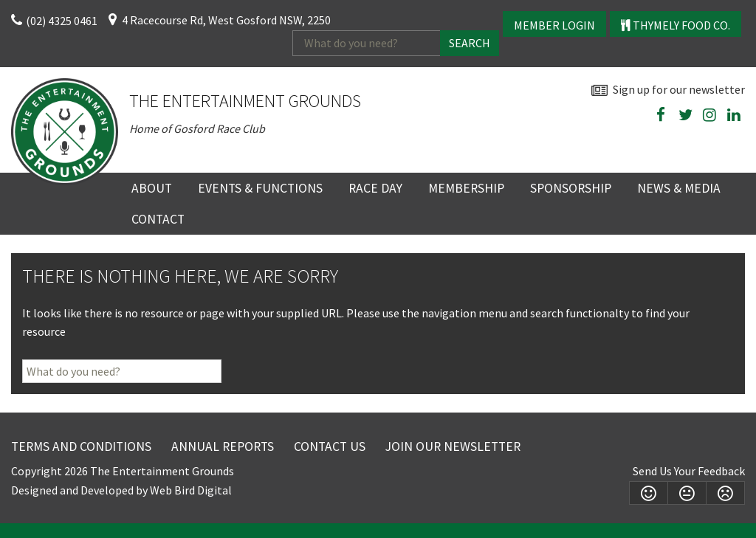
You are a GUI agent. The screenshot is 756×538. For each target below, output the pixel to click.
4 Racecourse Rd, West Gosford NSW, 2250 (226, 20)
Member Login (554, 25)
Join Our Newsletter (453, 446)
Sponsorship (571, 188)
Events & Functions (260, 188)
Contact (158, 219)
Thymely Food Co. (676, 25)
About (152, 188)
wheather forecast (738, 149)
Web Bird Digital (191, 490)
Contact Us (330, 446)
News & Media (679, 188)
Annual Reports (223, 446)
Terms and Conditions (81, 446)
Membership (466, 188)
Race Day (375, 188)
